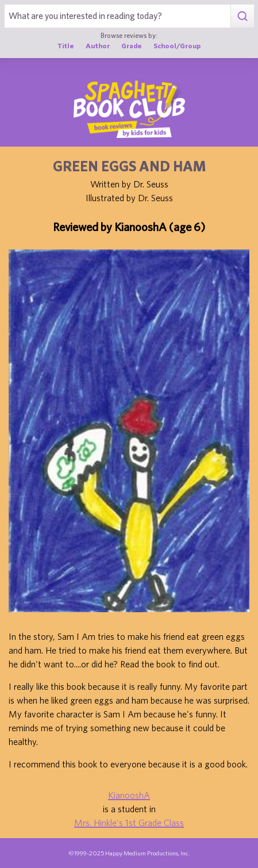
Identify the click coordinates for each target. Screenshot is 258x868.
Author (98, 46)
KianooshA (129, 795)
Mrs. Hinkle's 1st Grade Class (129, 823)
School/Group (177, 46)
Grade (132, 46)
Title (66, 46)
